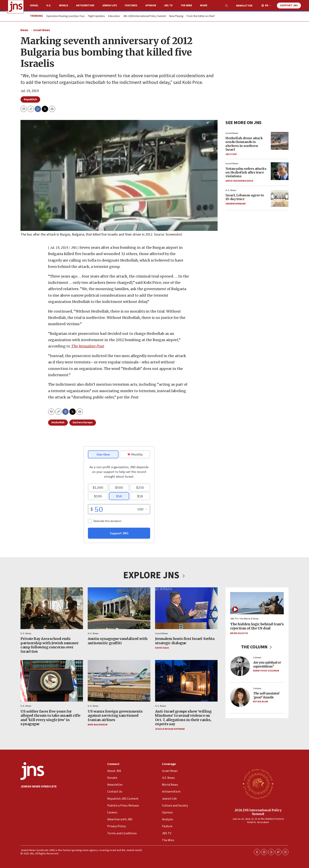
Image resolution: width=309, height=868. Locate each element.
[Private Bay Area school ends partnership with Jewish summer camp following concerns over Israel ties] (52, 608)
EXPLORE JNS (154, 575)
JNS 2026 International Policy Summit (145, 16)
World (64, 6)
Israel (34, 6)
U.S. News (231, 190)
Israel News (42, 30)
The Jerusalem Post (87, 346)
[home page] (16, 7)
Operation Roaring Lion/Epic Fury (65, 16)
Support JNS (289, 6)
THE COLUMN (257, 647)
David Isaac (162, 648)
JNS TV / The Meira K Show (244, 619)
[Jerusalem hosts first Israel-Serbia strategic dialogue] (186, 608)
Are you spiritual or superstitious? (267, 664)
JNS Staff (231, 154)
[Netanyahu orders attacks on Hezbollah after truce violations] (280, 171)
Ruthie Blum (261, 702)
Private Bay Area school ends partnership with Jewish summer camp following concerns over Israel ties (49, 645)
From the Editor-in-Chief (201, 16)
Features (131, 6)
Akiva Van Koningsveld (239, 181)
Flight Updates (96, 16)
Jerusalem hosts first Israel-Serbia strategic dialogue (185, 641)
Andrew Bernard (236, 204)
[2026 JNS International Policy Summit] (258, 784)
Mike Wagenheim (98, 725)
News (24, 30)
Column (257, 658)
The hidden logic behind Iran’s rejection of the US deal (257, 626)
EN (267, 6)
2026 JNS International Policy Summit (258, 812)
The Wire (186, 6)
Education (114, 16)
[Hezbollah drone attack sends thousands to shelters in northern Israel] (280, 141)
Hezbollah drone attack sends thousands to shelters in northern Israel (244, 144)
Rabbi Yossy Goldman (266, 671)
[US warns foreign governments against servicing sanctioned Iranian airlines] (119, 681)
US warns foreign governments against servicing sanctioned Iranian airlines (115, 716)
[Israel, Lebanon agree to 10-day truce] (280, 198)
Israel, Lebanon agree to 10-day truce (245, 197)
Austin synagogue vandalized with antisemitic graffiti (118, 641)
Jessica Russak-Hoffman (170, 729)
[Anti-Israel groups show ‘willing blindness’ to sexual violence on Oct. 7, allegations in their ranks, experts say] (186, 681)
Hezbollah (58, 422)
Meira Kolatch (239, 633)
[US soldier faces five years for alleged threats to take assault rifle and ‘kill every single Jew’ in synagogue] (52, 681)
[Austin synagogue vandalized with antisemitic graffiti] (119, 608)
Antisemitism (85, 6)
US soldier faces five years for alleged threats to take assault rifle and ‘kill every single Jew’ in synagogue (50, 718)
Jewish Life (109, 6)
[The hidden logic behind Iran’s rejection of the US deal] (257, 603)
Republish (30, 99)
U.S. (49, 6)
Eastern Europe (83, 422)
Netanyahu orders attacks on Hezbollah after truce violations (246, 172)
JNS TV (168, 6)
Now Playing (176, 16)
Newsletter (244, 6)
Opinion (151, 6)
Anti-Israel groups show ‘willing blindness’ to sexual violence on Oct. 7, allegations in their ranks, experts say (183, 718)
